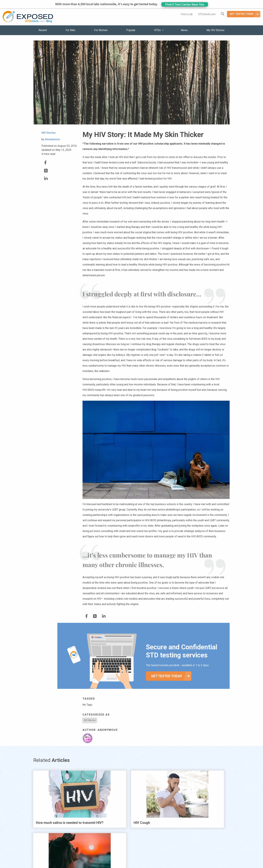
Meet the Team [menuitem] (177, 856)
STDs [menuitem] (157, 30)
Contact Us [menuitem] (141, 856)
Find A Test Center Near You (185, 4)
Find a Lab (187, 14)
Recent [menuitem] (43, 30)
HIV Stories (90, 720)
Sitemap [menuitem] (158, 856)
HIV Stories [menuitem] (123, 856)
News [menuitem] (184, 30)
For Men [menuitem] (70, 30)
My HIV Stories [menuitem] (215, 30)
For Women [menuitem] (101, 30)
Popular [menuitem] (131, 30)
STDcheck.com (207, 14)
